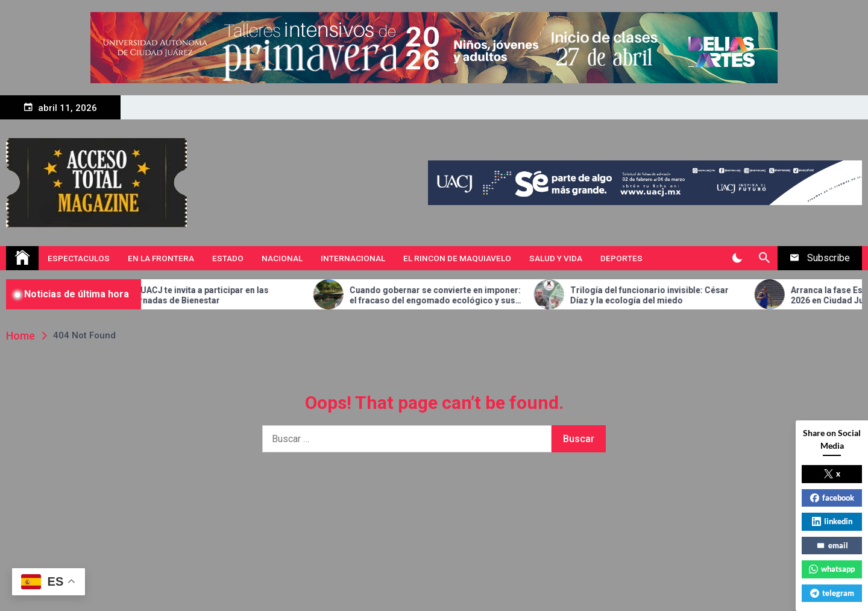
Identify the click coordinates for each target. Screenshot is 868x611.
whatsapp (832, 569)
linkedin (832, 521)
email (832, 545)
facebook (832, 498)
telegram (832, 593)
